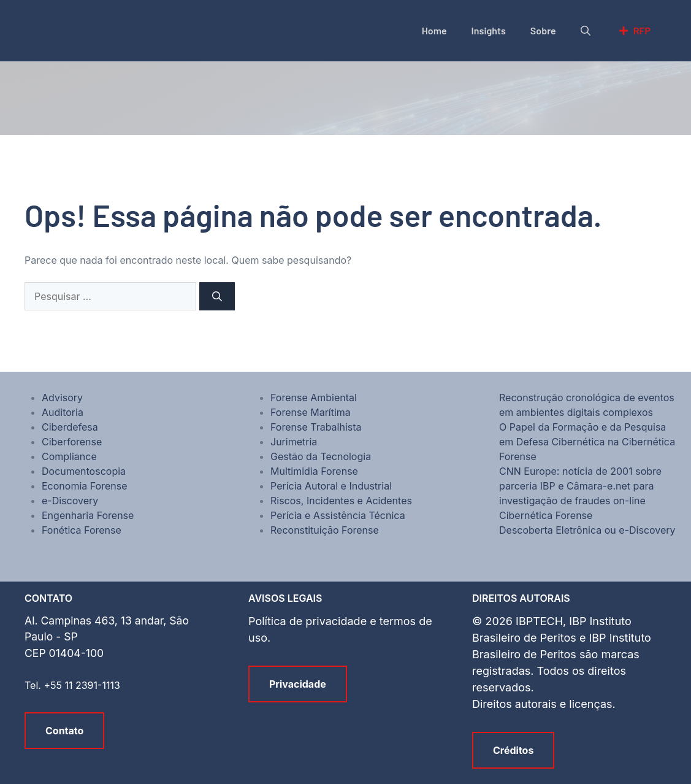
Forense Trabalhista (316, 427)
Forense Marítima (311, 412)
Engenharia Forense (88, 515)
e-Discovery (70, 501)
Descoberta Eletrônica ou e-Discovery (587, 530)
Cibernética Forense (546, 515)
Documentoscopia (84, 471)
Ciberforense (72, 442)
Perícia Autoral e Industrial (331, 486)
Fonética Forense (82, 530)
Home (434, 30)
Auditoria (63, 412)
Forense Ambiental (314, 398)
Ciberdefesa (70, 427)
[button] (586, 31)
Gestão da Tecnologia (321, 456)
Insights (489, 30)
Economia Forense (85, 486)
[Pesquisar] (217, 296)
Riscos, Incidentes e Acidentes (341, 501)
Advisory (62, 398)
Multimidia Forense (314, 471)
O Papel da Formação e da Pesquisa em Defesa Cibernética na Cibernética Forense (587, 442)
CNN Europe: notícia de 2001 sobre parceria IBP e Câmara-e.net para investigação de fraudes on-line (580, 486)
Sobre (543, 30)
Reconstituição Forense (325, 530)
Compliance (69, 456)
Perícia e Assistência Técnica (338, 515)
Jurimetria (294, 442)
